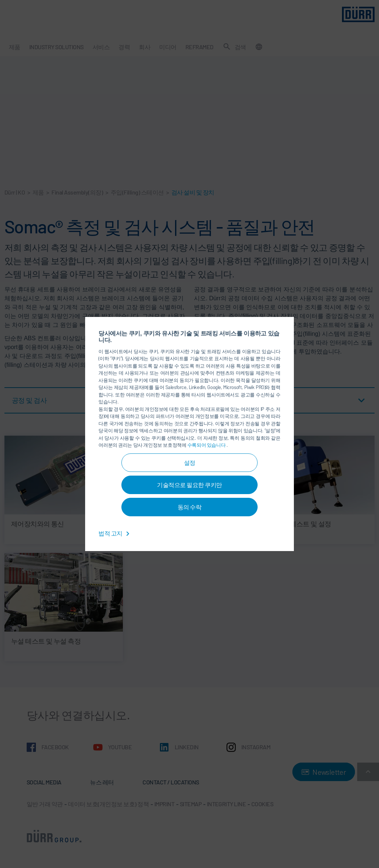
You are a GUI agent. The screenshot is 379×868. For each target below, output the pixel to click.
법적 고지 (115, 533)
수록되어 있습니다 (207, 445)
